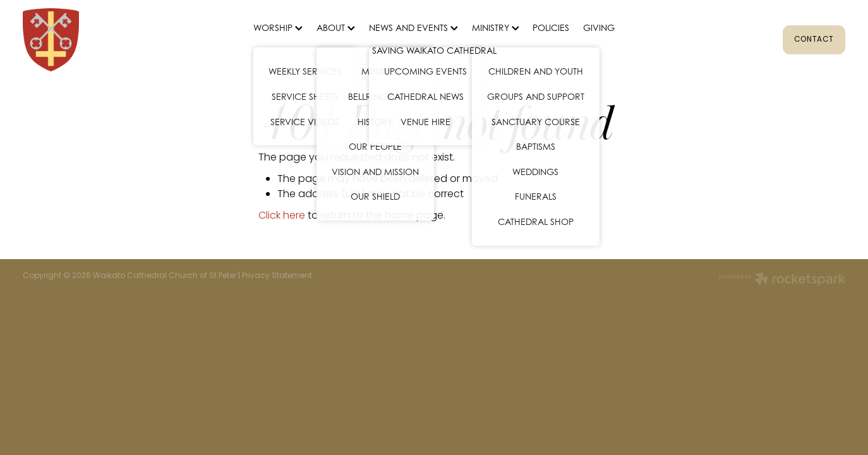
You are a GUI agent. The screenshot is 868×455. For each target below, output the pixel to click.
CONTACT (814, 40)
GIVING (599, 27)
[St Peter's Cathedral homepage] (105, 40)
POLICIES (551, 27)
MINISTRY (496, 27)
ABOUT (336, 27)
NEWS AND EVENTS (413, 27)
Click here (282, 216)
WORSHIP (278, 27)
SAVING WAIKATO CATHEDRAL (434, 50)
